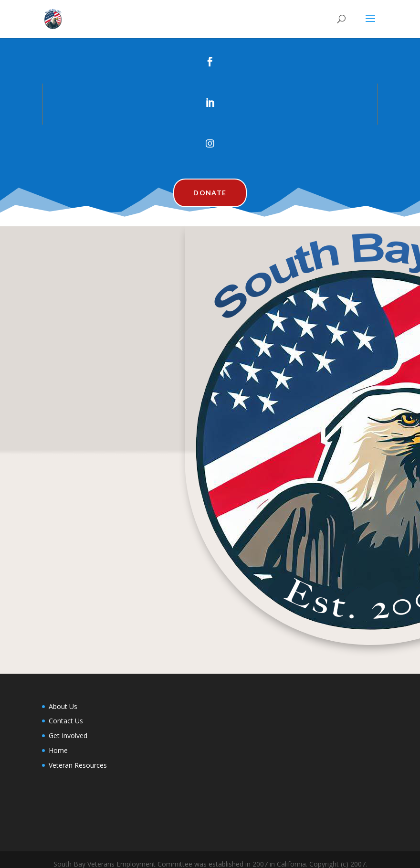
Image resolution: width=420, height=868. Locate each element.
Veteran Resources (78, 765)
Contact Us (66, 721)
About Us (63, 706)
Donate (210, 193)
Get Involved (68, 736)
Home (58, 750)
